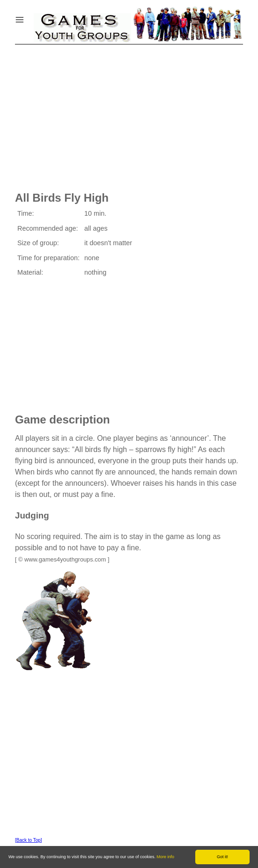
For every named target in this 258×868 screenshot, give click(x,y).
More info (166, 857)
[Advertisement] (129, 115)
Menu (31, 18)
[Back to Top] (29, 840)
